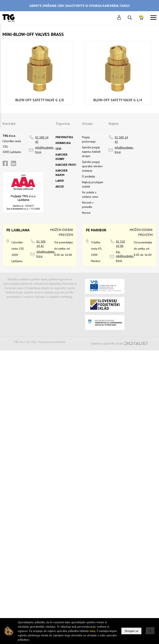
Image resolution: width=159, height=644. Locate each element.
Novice (86, 213)
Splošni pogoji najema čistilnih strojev (91, 152)
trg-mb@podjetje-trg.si (125, 256)
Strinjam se (131, 631)
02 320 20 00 (120, 244)
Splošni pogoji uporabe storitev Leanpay (92, 166)
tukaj (92, 631)
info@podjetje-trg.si (45, 150)
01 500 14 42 (42, 140)
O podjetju (89, 176)
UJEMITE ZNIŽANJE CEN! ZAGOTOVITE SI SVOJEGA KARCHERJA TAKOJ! (79, 6)
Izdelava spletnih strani (107, 343)
